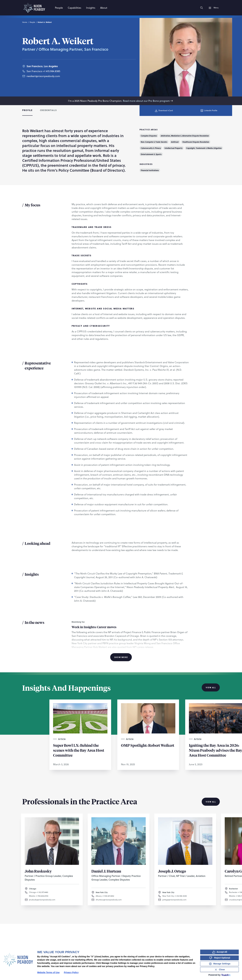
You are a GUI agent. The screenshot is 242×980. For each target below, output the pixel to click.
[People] (59, 8)
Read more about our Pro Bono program (148, 101)
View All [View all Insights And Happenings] (211, 687)
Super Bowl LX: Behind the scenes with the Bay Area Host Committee (79, 750)
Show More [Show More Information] (121, 657)
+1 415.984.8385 (52, 74)
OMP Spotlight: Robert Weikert (148, 745)
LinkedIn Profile (209, 111)
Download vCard (164, 111)
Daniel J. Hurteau (106, 871)
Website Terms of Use (48, 972)
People (32, 22)
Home (25, 22)
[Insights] (91, 8)
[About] (104, 8)
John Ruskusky (38, 871)
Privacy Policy (71, 972)
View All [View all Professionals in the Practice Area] (211, 802)
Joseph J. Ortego (172, 871)
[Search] (202, 8)
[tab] (27, 111)
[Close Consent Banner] (219, 970)
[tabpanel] (121, 394)
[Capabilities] (74, 8)
